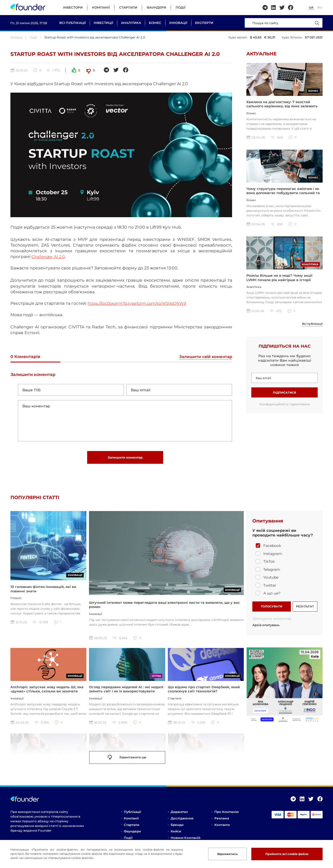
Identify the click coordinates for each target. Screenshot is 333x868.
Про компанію (227, 815)
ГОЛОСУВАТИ (272, 609)
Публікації (132, 815)
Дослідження (182, 821)
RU (320, 7)
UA (311, 7)
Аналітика (131, 23)
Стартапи (128, 7)
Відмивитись (222, 854)
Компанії (101, 7)
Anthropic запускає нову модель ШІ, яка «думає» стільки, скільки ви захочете (47, 692)
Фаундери (156, 7)
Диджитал (179, 815)
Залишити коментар (125, 460)
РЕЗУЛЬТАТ (305, 609)
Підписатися (284, 395)
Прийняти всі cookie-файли (285, 854)
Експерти (204, 23)
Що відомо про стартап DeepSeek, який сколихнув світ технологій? (204, 692)
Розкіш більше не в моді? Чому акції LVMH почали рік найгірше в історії (279, 280)
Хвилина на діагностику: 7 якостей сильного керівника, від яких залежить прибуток (282, 107)
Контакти (222, 828)
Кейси (176, 834)
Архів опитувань (266, 628)
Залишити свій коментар (204, 357)
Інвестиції (103, 23)
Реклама (222, 821)
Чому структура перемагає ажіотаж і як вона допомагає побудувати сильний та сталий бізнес (283, 194)
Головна (17, 37)
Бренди (177, 828)
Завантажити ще (127, 761)
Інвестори (73, 7)
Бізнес (155, 23)
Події (181, 7)
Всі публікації (73, 23)
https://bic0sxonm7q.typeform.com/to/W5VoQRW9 (141, 303)
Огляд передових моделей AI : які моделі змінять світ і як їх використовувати (126, 692)
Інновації (178, 23)
